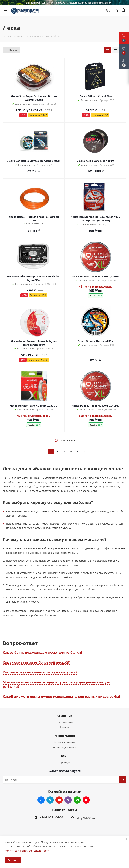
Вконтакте (41, 800)
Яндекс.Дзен (86, 800)
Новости (64, 727)
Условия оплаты (65, 742)
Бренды (65, 762)
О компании (65, 722)
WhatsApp (77, 800)
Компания (65, 716)
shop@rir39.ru (86, 818)
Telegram (50, 800)
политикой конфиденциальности (27, 851)
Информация (65, 736)
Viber (68, 800)
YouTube (59, 800)
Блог (64, 756)
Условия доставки (64, 747)
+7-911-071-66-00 (52, 817)
